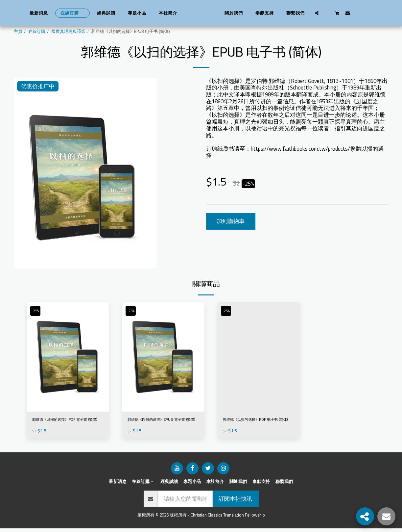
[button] (327, 13)
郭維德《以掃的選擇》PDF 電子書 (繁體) (65, 425)
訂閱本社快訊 (235, 502)
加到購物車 (231, 221)
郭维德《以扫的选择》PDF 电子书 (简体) (256, 425)
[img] (68, 357)
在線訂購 (37, 31)
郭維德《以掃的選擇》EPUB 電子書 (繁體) (162, 425)
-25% (37, 311)
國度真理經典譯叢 (68, 31)
